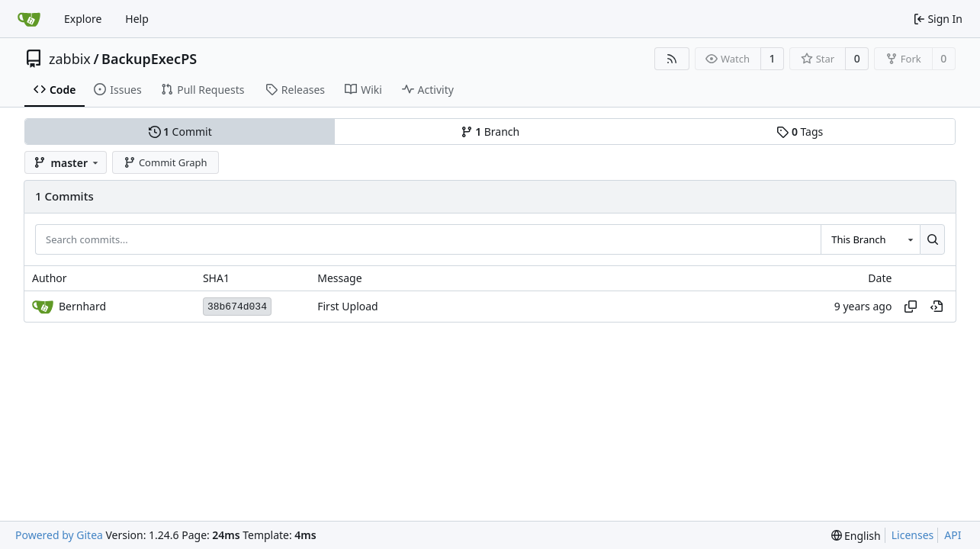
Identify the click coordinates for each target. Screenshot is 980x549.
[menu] (856, 536)
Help (137, 19)
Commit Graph (165, 162)
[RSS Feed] (672, 59)
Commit (180, 132)
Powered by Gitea (59, 535)
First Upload (347, 307)
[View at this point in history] (937, 307)
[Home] (29, 19)
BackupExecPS (149, 59)
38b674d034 (237, 307)
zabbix (70, 59)
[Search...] (932, 239)
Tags (800, 132)
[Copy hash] (911, 307)
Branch (490, 132)
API (953, 535)
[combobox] (870, 239)
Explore (83, 19)
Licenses (913, 535)
